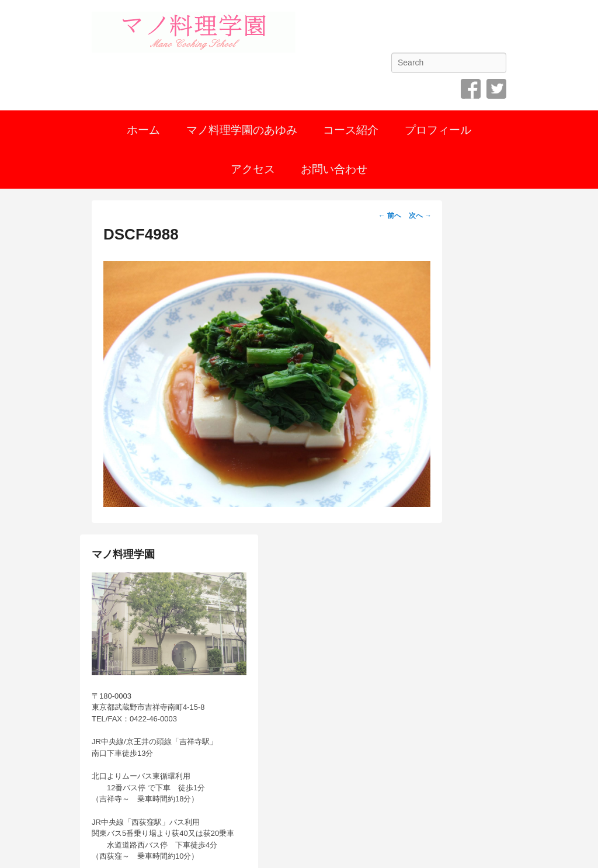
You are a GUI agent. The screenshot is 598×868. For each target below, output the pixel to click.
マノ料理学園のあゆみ (242, 130)
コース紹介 (351, 130)
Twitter (496, 89)
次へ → (420, 216)
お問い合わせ (334, 169)
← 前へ (390, 216)
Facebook (471, 89)
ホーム (143, 130)
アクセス (253, 169)
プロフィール (438, 130)
